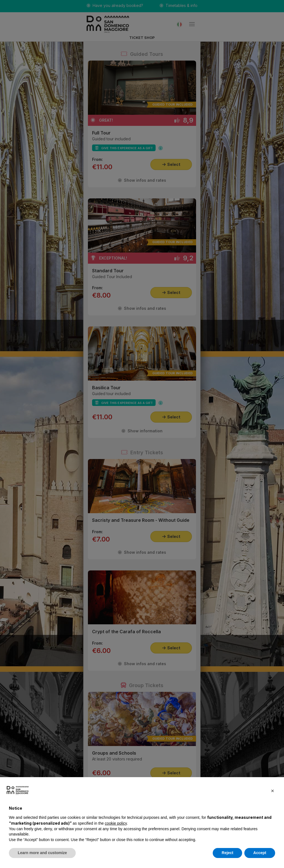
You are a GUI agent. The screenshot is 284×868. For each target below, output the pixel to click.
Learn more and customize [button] (42, 853)
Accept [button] (260, 853)
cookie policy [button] (116, 823)
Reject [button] (227, 853)
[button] (272, 790)
